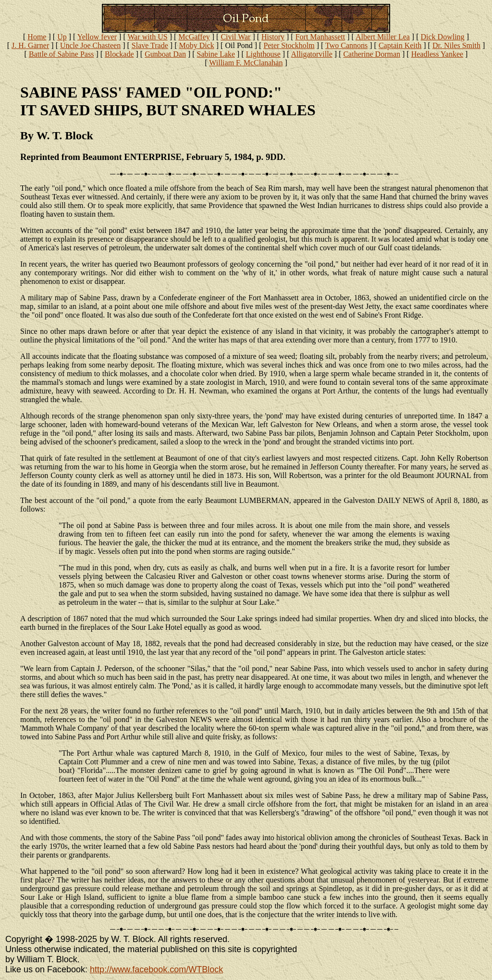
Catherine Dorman (372, 54)
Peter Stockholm (289, 45)
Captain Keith (400, 45)
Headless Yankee (437, 54)
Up (62, 37)
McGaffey (194, 37)
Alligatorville (312, 54)
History (273, 37)
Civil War (235, 37)
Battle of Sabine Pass (61, 54)
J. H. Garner (30, 45)
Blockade (119, 54)
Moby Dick (196, 45)
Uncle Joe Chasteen (90, 45)
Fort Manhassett (320, 37)
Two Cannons (346, 45)
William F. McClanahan (246, 63)
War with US (147, 37)
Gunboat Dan (165, 54)
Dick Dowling (443, 37)
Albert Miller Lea (383, 37)
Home (37, 37)
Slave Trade (150, 45)
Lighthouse (263, 54)
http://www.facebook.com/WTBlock (156, 969)
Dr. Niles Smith (456, 45)
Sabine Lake (216, 54)
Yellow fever (97, 37)
